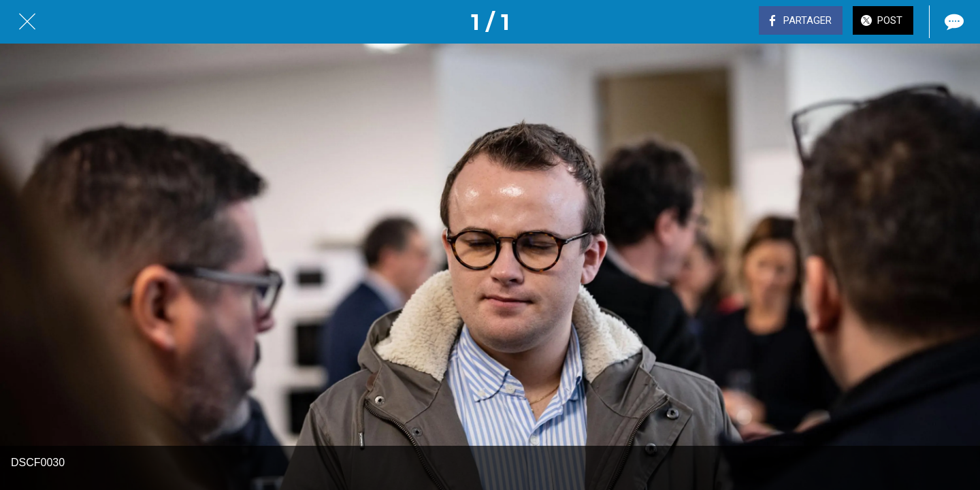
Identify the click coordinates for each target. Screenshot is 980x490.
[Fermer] (27, 22)
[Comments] (953, 22)
